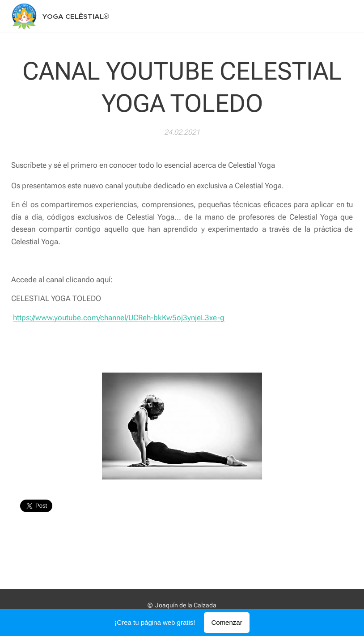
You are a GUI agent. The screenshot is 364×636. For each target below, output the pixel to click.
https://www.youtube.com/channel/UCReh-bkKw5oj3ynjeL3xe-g (119, 317)
